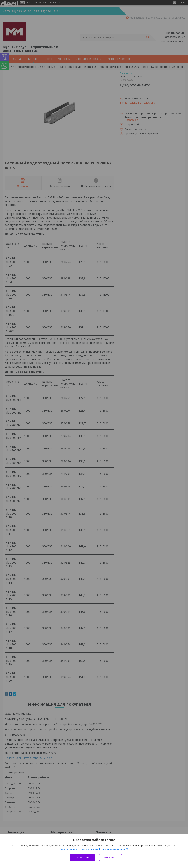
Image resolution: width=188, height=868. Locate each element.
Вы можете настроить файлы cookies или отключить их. (93, 849)
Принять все (82, 858)
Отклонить (111, 858)
